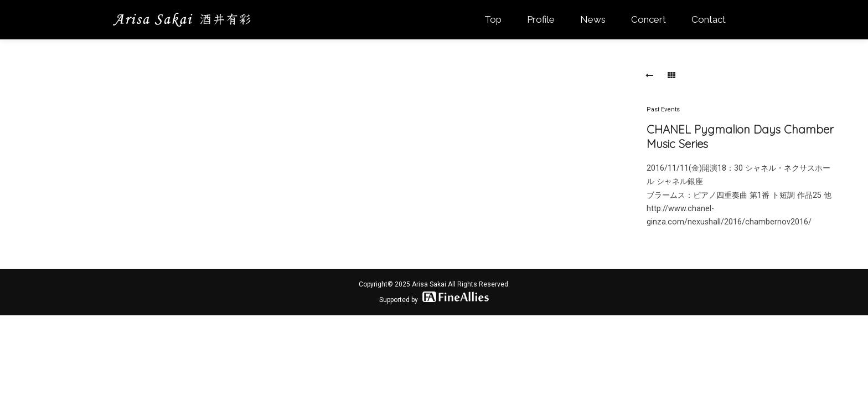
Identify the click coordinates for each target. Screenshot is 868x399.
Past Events (663, 109)
